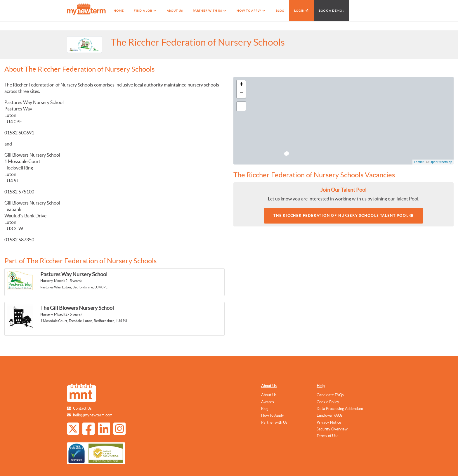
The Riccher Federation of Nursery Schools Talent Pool (343, 216)
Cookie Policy (328, 402)
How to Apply (273, 415)
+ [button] (241, 85)
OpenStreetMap (441, 162)
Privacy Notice (329, 422)
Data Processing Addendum (340, 409)
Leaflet (419, 162)
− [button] (241, 94)
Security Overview (332, 429)
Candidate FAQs (330, 395)
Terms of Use (328, 436)
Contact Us (82, 408)
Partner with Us (274, 422)
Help (321, 386)
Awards (268, 402)
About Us (269, 386)
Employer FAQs (330, 415)
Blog (265, 409)
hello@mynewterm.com (93, 415)
